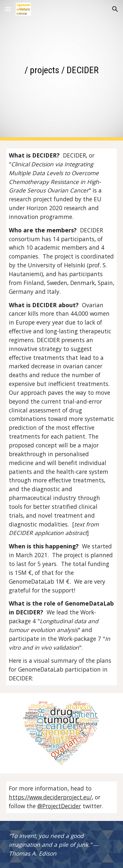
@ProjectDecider (59, 806)
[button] (8, 9)
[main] (62, 70)
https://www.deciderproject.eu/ (50, 797)
